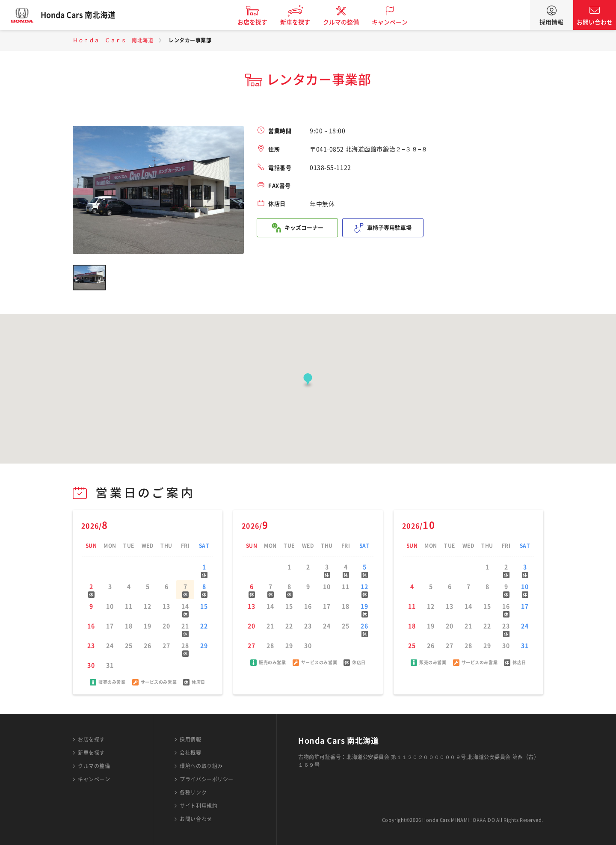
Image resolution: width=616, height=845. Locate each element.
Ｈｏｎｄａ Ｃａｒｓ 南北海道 (113, 40)
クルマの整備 (346, 22)
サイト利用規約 (198, 806)
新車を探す (301, 22)
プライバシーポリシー (207, 779)
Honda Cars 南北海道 (83, 15)
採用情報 (551, 22)
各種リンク (193, 792)
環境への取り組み (201, 766)
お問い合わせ (595, 22)
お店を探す (258, 22)
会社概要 (190, 753)
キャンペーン (395, 22)
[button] (308, 381)
